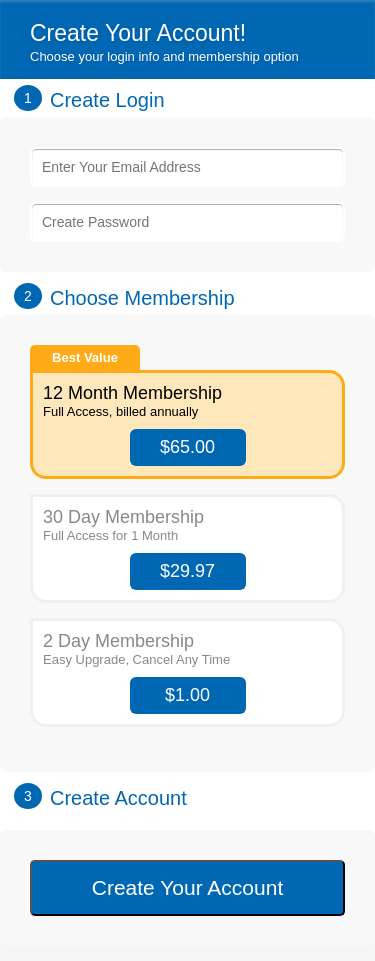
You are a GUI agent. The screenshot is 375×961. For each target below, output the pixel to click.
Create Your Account (187, 887)
